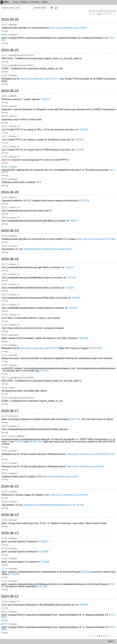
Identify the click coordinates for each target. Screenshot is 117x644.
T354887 (44, 542)
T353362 (83, 130)
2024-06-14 (10, 515)
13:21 (4, 355)
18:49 (4, 236)
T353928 (69, 288)
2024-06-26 (10, 19)
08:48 (4, 492)
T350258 (73, 308)
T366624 (83, 338)
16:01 (4, 25)
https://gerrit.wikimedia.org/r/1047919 (39, 79)
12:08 (4, 147)
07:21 (4, 179)
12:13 (4, 463)
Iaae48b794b (35, 442)
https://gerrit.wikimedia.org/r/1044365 (69, 495)
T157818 (44, 371)
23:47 (4, 264)
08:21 (4, 473)
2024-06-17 (10, 411)
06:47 (4, 612)
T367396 (43, 586)
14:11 (4, 436)
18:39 (4, 426)
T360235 (76, 298)
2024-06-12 (10, 596)
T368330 (45, 99)
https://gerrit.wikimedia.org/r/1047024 (39, 348)
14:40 (4, 345)
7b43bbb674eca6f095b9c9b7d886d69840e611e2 (48, 505)
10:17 (4, 378)
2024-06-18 (10, 259)
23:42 (4, 305)
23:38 (4, 315)
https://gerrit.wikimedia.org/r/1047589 (96, 239)
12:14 (4, 451)
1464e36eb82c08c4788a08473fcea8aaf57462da (47, 249)
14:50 (4, 538)
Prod (15, 2)
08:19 (4, 502)
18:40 (4, 246)
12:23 (4, 75)
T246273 (69, 267)
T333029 (15, 574)
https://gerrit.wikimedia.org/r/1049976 (69, 28)
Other (45, 2)
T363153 (19, 442)
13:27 (4, 55)
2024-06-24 (10, 91)
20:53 (4, 335)
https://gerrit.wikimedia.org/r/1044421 (61, 477)
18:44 (4, 218)
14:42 (4, 126)
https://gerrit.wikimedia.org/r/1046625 (86, 454)
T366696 (84, 605)
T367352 (84, 201)
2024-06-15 (10, 486)
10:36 (4, 365)
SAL (5, 2)
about (111, 641)
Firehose (35, 2)
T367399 (97, 348)
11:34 (4, 569)
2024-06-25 (10, 50)
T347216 (71, 278)
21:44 (4, 197)
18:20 (4, 602)
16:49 (4, 106)
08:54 (4, 35)
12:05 (4, 157)
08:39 (4, 167)
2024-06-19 (10, 231)
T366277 (74, 221)
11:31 (4, 581)
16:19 (4, 116)
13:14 (4, 65)
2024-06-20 (10, 192)
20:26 (4, 207)
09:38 (4, 388)
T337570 (75, 419)
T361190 (80, 505)
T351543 (87, 572)
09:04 (4, 398)
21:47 (4, 416)
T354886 (44, 552)
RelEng (24, 2)
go (56, 8)
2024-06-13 (10, 533)
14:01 (4, 520)
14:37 (4, 136)
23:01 (4, 96)
